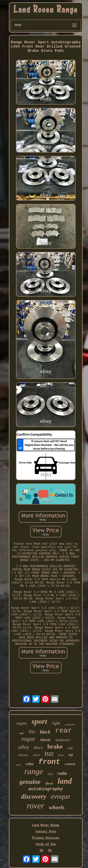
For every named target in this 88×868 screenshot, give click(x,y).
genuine (30, 782)
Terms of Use (46, 844)
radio (62, 773)
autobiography (46, 789)
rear (64, 731)
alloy (24, 747)
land (65, 781)
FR (50, 851)
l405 (22, 733)
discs (38, 747)
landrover (63, 740)
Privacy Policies (46, 838)
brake (55, 746)
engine (21, 723)
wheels (57, 807)
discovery (34, 796)
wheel (36, 755)
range (34, 771)
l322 (49, 754)
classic (45, 740)
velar (30, 764)
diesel (49, 784)
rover (36, 806)
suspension (70, 724)
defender (23, 755)
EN (41, 851)
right (56, 723)
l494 (50, 774)
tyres (61, 755)
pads (18, 765)
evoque (61, 796)
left (71, 755)
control (70, 764)
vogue (28, 739)
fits (32, 731)
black (45, 732)
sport (39, 721)
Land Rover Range (46, 825)
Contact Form (46, 832)
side (70, 748)
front (49, 762)
